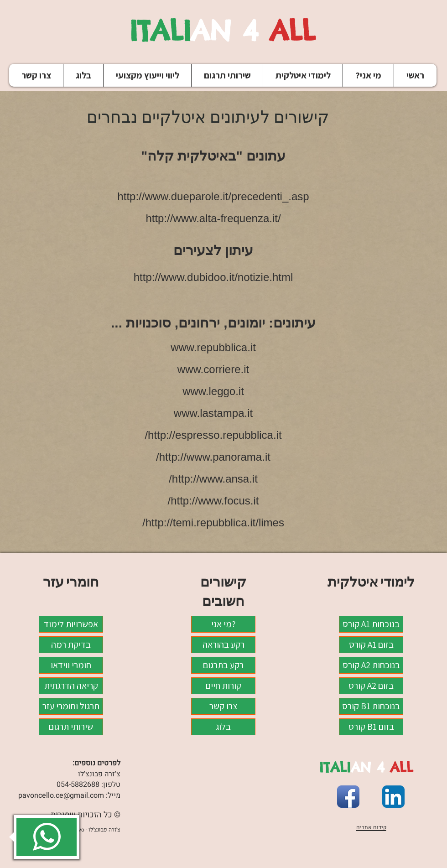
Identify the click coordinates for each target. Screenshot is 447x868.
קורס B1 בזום (371, 727)
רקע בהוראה (223, 645)
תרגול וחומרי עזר (71, 706)
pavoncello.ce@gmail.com (61, 795)
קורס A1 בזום (371, 645)
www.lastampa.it (213, 413)
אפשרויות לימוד (71, 624)
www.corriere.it (213, 369)
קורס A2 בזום (371, 686)
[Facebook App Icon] (348, 797)
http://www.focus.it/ (213, 501)
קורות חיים (223, 686)
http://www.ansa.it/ (213, 479)
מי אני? (223, 624)
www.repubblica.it (213, 347)
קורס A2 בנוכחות (371, 665)
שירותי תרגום (71, 727)
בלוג (223, 727)
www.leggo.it (213, 391)
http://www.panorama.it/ (213, 457)
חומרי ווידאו (71, 665)
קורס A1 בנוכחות (371, 624)
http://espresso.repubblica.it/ (213, 435)
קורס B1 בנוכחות (371, 706)
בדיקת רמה (71, 645)
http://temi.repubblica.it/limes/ (213, 522)
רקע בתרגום (223, 665)
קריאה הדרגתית (71, 686)
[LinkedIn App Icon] (393, 797)
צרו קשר (223, 706)
